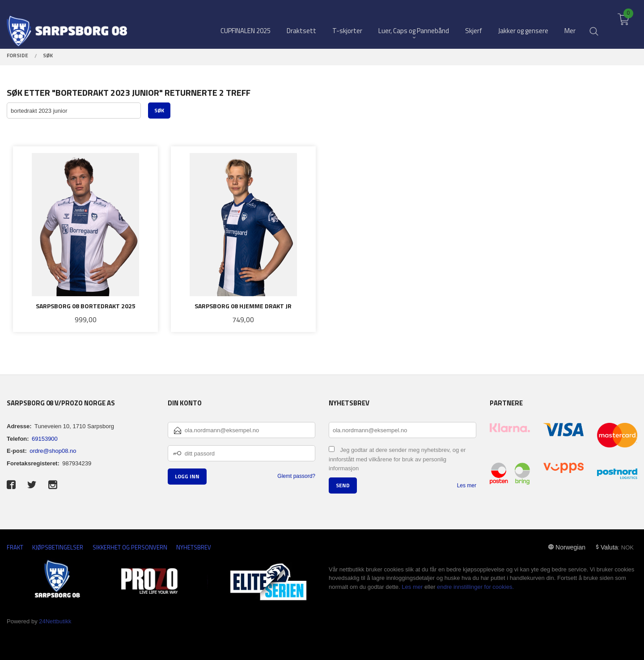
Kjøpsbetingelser (58, 547)
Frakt (15, 547)
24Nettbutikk (55, 621)
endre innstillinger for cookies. (475, 587)
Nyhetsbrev (194, 547)
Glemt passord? (296, 476)
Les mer (467, 485)
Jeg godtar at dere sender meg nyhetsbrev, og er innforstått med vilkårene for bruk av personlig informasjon (397, 459)
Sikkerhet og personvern (130, 547)
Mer (570, 23)
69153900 (45, 439)
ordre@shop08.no (53, 451)
